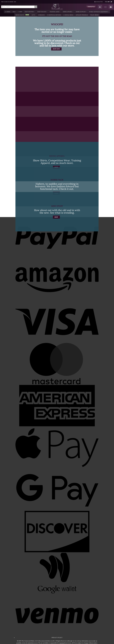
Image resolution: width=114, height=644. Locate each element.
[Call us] (110, 2)
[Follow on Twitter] (108, 2)
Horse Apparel (68, 12)
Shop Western (30, 12)
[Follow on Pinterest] (111, 2)
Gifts (34, 15)
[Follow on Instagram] (107, 2)
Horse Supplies (81, 12)
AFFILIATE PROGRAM (82, 15)
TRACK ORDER (94, 15)
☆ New (20, 12)
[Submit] (36, 7)
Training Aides (55, 12)
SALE (14, 12)
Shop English (42, 12)
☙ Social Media (68, 15)
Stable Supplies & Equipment (99, 12)
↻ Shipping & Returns (54, 15)
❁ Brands (42, 15)
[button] (99, 2)
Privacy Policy (57, 638)
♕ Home (8, 12)
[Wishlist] (105, 7)
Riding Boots (20, 15)
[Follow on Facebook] (105, 2)
